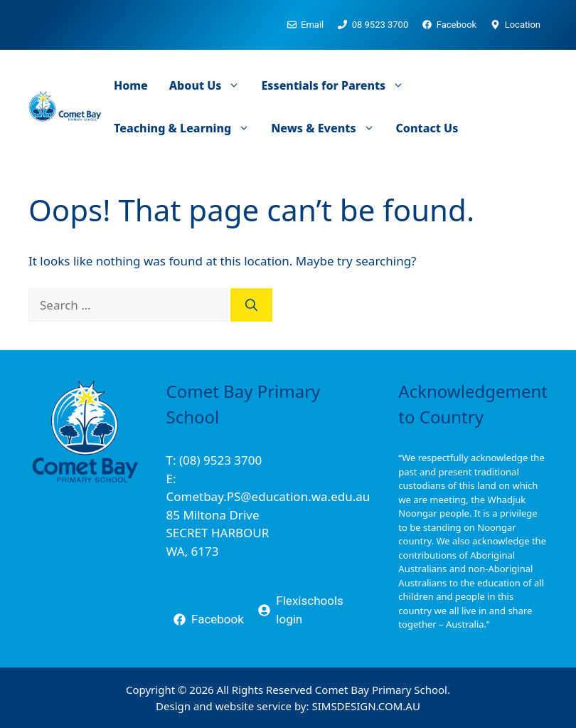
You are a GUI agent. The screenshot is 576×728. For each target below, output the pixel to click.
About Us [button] (210, 85)
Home (131, 85)
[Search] (251, 305)
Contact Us (427, 128)
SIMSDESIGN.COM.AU (366, 706)
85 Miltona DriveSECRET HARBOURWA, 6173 (218, 533)
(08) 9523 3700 (220, 460)
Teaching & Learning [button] (187, 128)
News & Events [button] (328, 128)
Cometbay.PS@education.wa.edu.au (268, 496)
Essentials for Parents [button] (338, 85)
